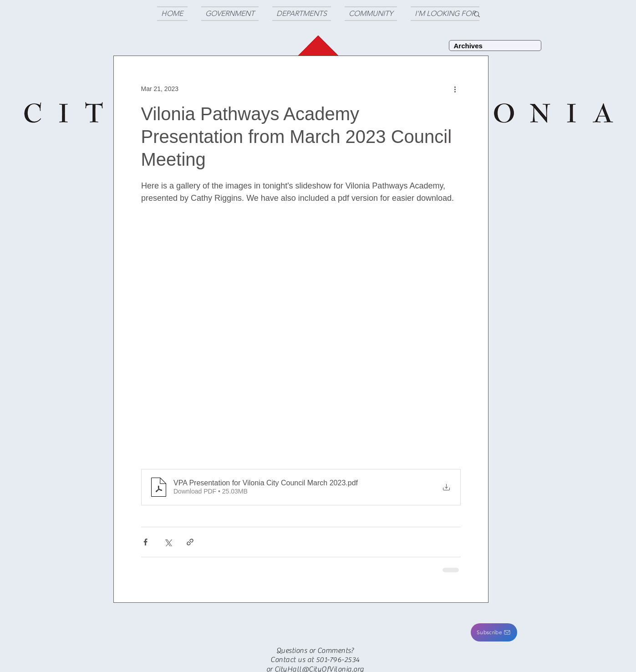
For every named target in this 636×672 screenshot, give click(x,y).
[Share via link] (190, 542)
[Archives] (495, 46)
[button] (494, 632)
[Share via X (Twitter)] (168, 542)
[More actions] (455, 89)
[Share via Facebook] (145, 542)
